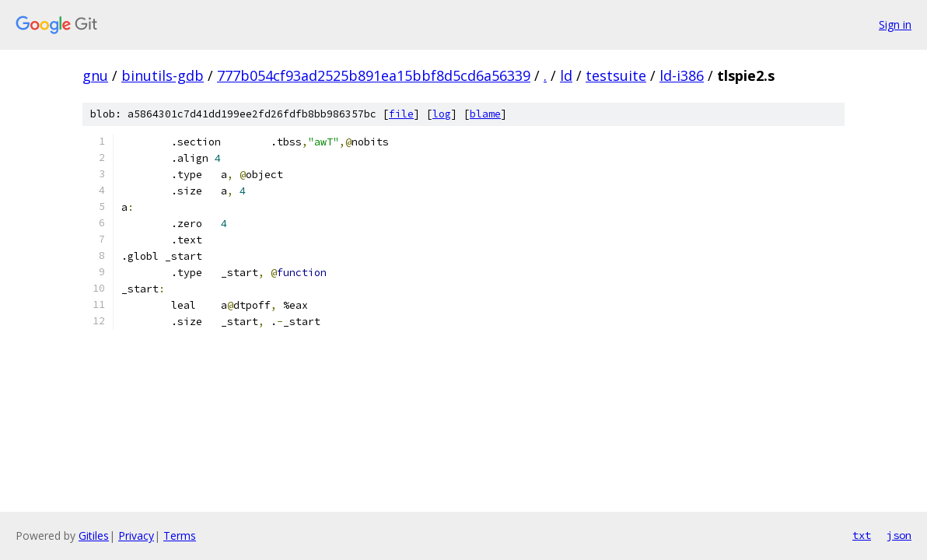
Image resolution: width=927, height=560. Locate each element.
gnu (95, 75)
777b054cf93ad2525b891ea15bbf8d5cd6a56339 (374, 75)
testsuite (616, 75)
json (899, 535)
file (401, 114)
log (442, 114)
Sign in (895, 24)
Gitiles (94, 535)
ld (566, 75)
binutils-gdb (163, 75)
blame (485, 114)
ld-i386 (682, 75)
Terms (180, 535)
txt (862, 535)
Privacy (136, 535)
